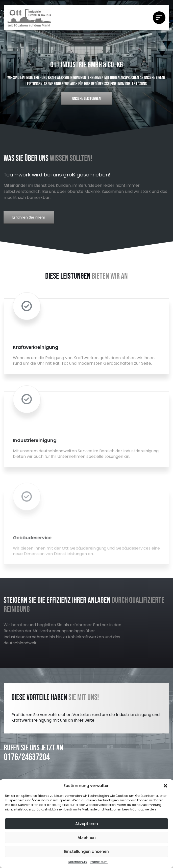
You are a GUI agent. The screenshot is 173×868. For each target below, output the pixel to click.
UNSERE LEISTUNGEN (86, 99)
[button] (165, 786)
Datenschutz (78, 862)
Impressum (99, 862)
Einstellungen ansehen (86, 851)
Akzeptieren (87, 824)
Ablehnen (87, 838)
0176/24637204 (27, 757)
